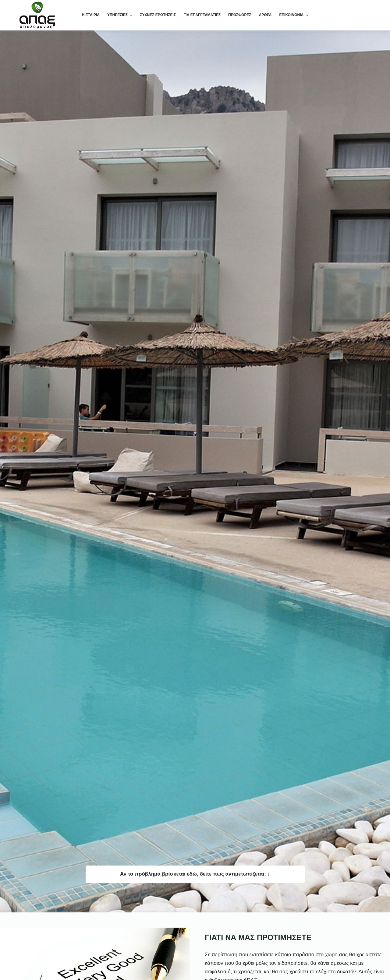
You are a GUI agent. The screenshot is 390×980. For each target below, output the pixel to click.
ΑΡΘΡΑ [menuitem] (265, 15)
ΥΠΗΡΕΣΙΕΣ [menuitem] (121, 15)
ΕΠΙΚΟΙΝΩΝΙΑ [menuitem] (294, 15)
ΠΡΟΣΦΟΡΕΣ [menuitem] (240, 15)
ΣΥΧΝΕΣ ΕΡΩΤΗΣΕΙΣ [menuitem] (158, 15)
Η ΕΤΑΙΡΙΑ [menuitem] (90, 15)
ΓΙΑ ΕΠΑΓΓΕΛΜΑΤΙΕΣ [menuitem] (202, 15)
